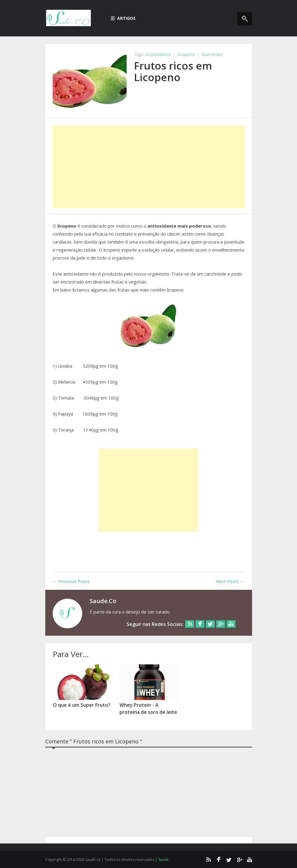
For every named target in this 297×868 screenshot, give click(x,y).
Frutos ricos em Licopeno (173, 71)
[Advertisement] (149, 167)
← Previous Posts (71, 581)
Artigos (123, 18)
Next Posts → (230, 581)
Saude (163, 860)
